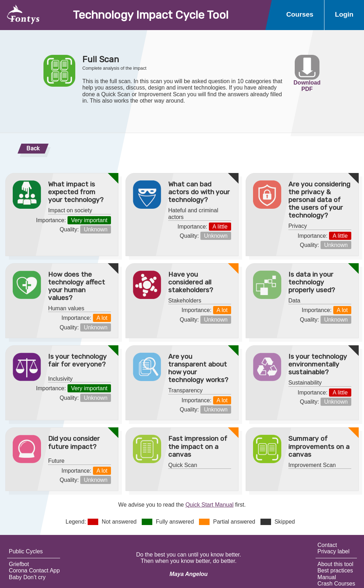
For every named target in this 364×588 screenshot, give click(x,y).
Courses (300, 14)
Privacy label (333, 551)
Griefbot (19, 564)
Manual (327, 577)
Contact (327, 545)
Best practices (335, 570)
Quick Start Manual (210, 505)
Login (344, 14)
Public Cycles (26, 551)
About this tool (335, 564)
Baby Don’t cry (27, 577)
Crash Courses (336, 584)
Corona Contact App (34, 570)
